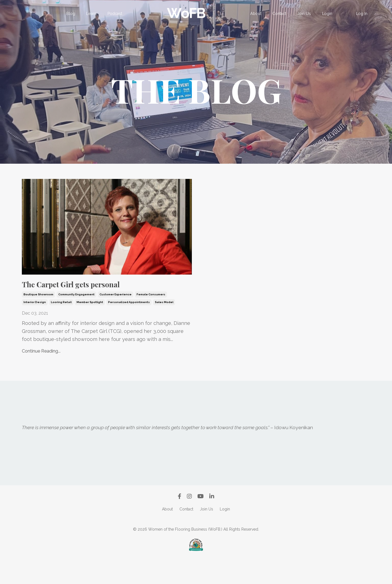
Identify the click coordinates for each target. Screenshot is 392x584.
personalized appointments (129, 325)
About (256, 14)
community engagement (76, 318)
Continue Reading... (41, 374)
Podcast (115, 14)
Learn (92, 14)
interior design (35, 325)
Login (326, 14)
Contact (279, 14)
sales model (164, 325)
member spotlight (90, 325)
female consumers (151, 318)
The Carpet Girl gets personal (84, 296)
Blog (71, 14)
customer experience (116, 318)
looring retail (61, 325)
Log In (362, 14)
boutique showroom (38, 318)
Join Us (304, 14)
